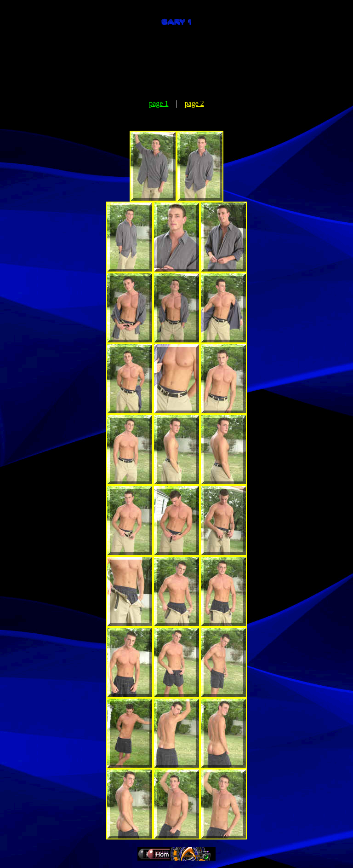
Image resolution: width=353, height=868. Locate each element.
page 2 (194, 103)
